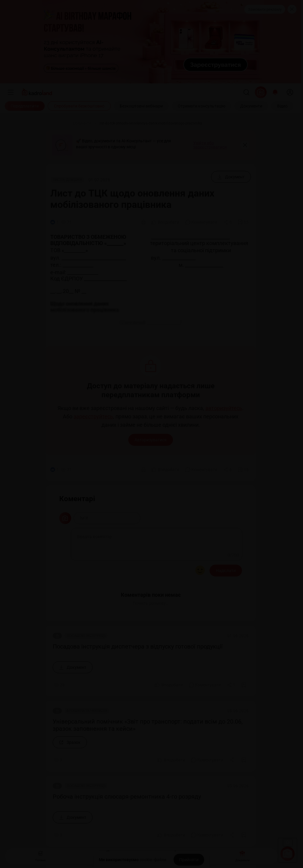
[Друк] (143, 222)
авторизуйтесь (224, 408)
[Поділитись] (228, 222)
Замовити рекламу (265, 9)
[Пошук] (246, 92)
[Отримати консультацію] (202, 106)
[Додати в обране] (243, 222)
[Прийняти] (189, 860)
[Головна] (57, 123)
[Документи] (251, 106)
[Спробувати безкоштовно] (79, 106)
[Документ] (231, 177)
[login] (290, 92)
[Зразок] (70, 742)
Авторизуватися (151, 440)
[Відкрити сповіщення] (275, 92)
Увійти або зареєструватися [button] (210, 145)
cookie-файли (153, 860)
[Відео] (282, 106)
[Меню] (11, 92)
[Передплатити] (25, 106)
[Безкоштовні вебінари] (141, 106)
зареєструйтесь (93, 417)
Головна (40, 855)
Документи (242, 855)
